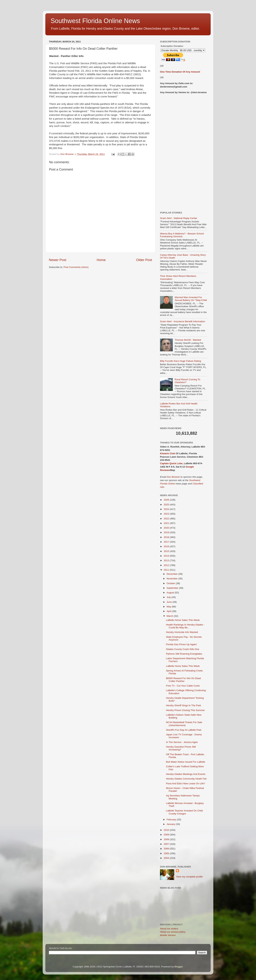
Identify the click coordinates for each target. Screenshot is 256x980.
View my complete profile (189, 877)
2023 (167, 514)
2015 (167, 551)
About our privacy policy (173, 932)
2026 (167, 500)
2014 (167, 556)
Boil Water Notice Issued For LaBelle (186, 762)
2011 (167, 570)
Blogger (179, 967)
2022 (167, 519)
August (171, 593)
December (172, 574)
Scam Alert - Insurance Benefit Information (183, 321)
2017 (167, 542)
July (169, 597)
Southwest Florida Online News (95, 21)
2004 (167, 858)
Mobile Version (168, 935)
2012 (167, 565)
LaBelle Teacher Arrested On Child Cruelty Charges (184, 812)
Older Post (144, 260)
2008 (167, 839)
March (170, 616)
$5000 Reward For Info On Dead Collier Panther (183, 680)
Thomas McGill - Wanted (188, 340)
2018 (167, 537)
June (170, 602)
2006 (167, 849)
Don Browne (174, 477)
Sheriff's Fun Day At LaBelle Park (184, 730)
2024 (167, 509)
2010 (167, 830)
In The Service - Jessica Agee (182, 742)
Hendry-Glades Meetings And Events (186, 774)
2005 (167, 853)
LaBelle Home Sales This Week (183, 620)
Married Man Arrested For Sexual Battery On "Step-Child (191, 299)
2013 (167, 560)
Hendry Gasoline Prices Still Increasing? (181, 748)
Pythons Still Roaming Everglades (184, 654)
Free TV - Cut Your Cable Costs (183, 686)
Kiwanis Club (168, 453)
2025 (167, 505)
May (169, 607)
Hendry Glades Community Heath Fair (186, 779)
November (172, 579)
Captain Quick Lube (171, 463)
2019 (167, 532)
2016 (167, 546)
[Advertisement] (184, 153)
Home (101, 260)
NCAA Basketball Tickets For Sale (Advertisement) (184, 724)
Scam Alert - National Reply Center (179, 218)
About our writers (169, 929)
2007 (167, 844)
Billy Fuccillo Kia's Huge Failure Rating (181, 361)
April (169, 611)
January (171, 824)
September (173, 588)
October (171, 583)
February (172, 820)
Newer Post (58, 260)
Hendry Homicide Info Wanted (182, 632)
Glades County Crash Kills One (183, 649)
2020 (167, 528)
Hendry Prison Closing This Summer (185, 710)
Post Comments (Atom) (76, 267)
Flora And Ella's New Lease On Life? (186, 783)
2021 (167, 523)
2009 (167, 835)
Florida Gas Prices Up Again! (181, 644)
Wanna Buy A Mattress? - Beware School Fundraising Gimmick (182, 235)
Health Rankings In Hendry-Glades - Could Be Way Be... (185, 626)
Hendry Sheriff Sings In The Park (184, 705)
